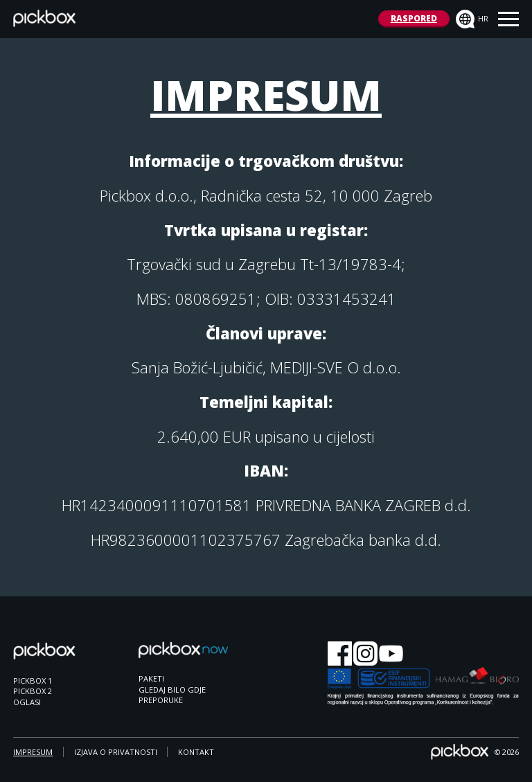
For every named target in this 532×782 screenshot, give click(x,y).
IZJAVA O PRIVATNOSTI (116, 752)
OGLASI (27, 702)
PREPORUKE (161, 700)
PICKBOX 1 (33, 681)
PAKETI (151, 678)
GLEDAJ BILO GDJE (172, 690)
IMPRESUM (33, 752)
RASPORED (414, 18)
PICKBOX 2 (33, 691)
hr (472, 19)
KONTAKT (196, 752)
